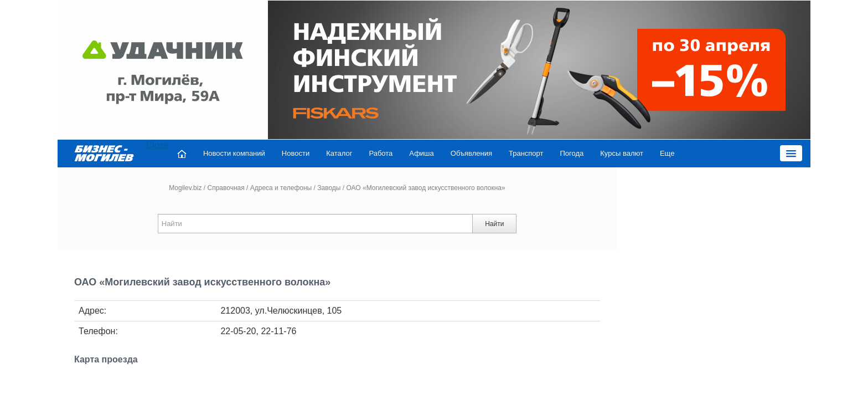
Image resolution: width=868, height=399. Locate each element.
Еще (644, 153)
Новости (273, 153)
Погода (549, 153)
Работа (358, 153)
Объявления (449, 153)
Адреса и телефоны (281, 188)
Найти (494, 224)
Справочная (226, 188)
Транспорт (503, 153)
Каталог (316, 153)
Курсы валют (599, 153)
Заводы (329, 188)
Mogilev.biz (185, 188)
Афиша (399, 153)
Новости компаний (211, 153)
